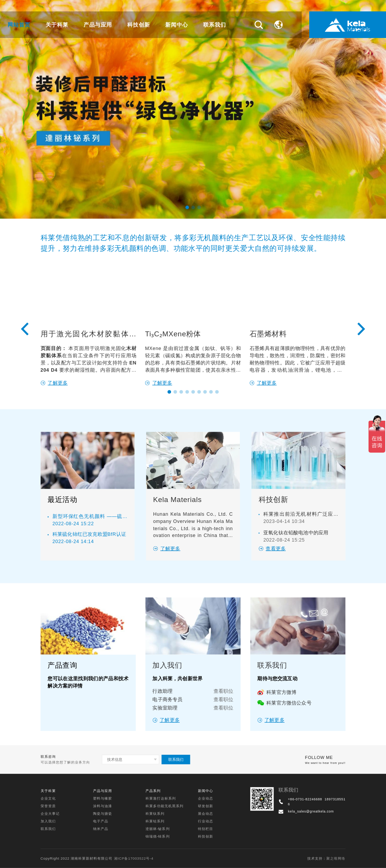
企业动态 (206, 798)
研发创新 (206, 806)
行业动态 (206, 821)
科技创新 (139, 25)
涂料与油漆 (103, 806)
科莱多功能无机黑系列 (165, 806)
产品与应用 (98, 25)
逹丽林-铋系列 (158, 829)
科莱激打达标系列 (161, 798)
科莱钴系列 (155, 821)
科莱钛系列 (155, 813)
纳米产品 (101, 829)
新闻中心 (177, 25)
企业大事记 (50, 813)
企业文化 (48, 798)
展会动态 (206, 813)
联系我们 (215, 25)
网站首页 (19, 25)
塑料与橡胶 (103, 798)
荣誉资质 (48, 806)
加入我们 (48, 821)
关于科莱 (57, 25)
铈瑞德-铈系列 (158, 837)
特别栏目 (206, 829)
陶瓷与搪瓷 (103, 813)
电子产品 (101, 821)
